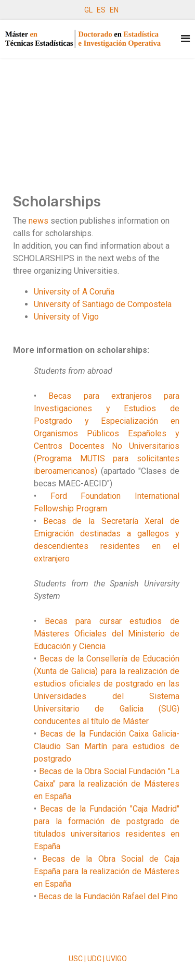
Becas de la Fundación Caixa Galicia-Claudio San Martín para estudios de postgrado (107, 746)
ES (101, 10)
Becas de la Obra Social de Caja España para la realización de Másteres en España (107, 871)
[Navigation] (185, 39)
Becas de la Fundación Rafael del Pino (108, 896)
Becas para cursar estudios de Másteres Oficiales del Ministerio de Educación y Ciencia (107, 634)
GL (88, 10)
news (38, 221)
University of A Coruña (74, 292)
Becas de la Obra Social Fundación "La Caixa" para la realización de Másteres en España (107, 784)
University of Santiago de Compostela (103, 304)
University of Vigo (66, 317)
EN (114, 10)
